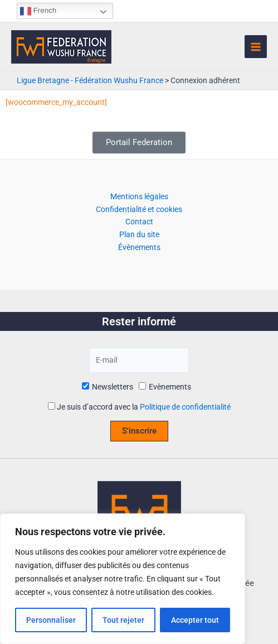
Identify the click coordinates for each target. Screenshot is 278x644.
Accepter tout (195, 620)
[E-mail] (139, 360)
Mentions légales (139, 196)
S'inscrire (139, 431)
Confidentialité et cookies (139, 209)
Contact (139, 222)
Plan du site (139, 234)
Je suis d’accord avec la (139, 407)
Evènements (165, 387)
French (38, 11)
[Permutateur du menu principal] (256, 47)
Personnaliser (51, 620)
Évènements (139, 247)
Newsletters (108, 387)
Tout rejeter (123, 620)
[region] (123, 579)
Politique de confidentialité (185, 407)
